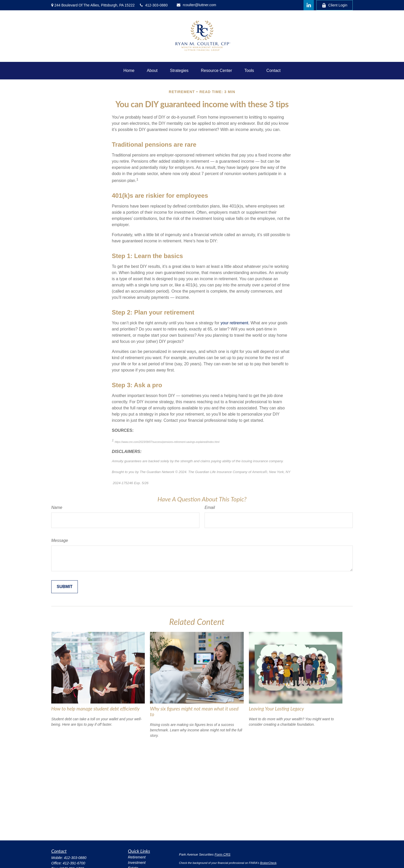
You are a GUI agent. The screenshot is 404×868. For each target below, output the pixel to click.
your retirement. (235, 323)
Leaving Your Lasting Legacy (276, 709)
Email (210, 507)
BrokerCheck (268, 863)
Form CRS (222, 854)
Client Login (335, 5)
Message (60, 540)
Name (57, 507)
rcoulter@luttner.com (196, 5)
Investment (137, 863)
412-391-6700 (74, 863)
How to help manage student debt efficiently (95, 709)
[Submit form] (65, 587)
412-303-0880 (154, 5)
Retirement (137, 857)
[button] (129, 71)
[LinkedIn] (309, 5)
